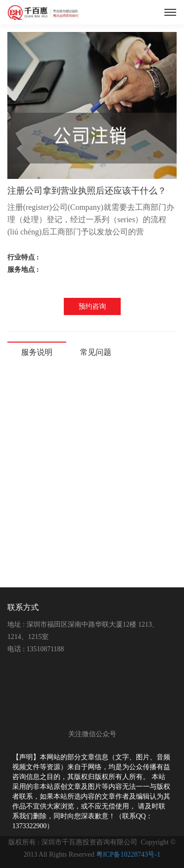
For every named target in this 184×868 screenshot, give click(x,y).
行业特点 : (24, 257)
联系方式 (23, 607)
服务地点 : (24, 270)
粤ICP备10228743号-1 (128, 854)
